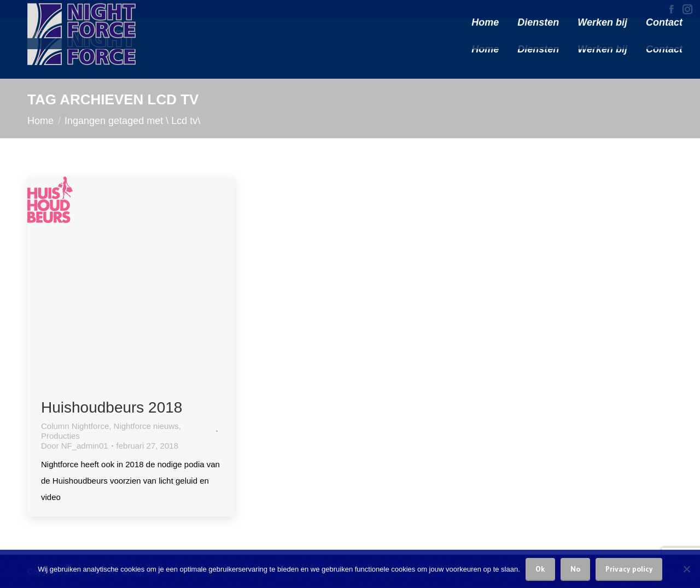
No (575, 569)
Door (75, 446)
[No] (686, 569)
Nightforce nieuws (146, 426)
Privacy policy (629, 569)
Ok (540, 569)
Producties (60, 436)
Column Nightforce (75, 426)
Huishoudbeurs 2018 (112, 407)
